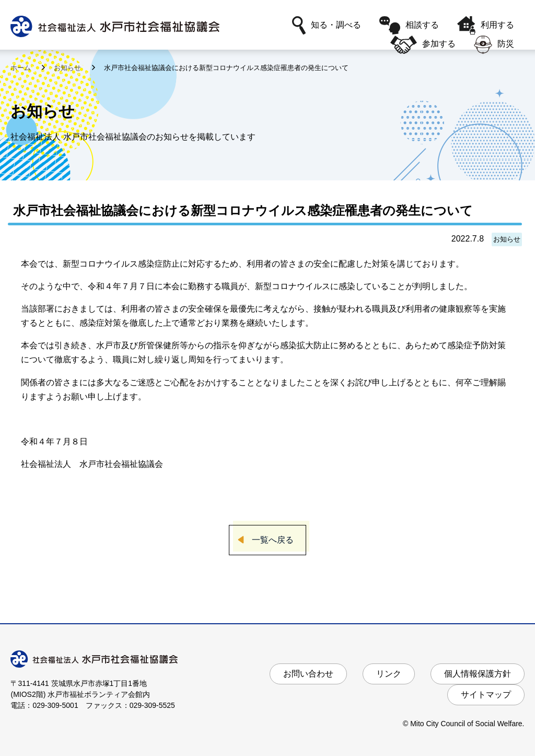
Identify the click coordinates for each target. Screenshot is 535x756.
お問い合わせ (308, 674)
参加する (423, 45)
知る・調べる (327, 25)
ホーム (22, 68)
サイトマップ (486, 695)
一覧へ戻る (273, 540)
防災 (494, 45)
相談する (409, 25)
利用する (486, 25)
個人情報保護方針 (478, 674)
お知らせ (68, 68)
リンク (389, 674)
